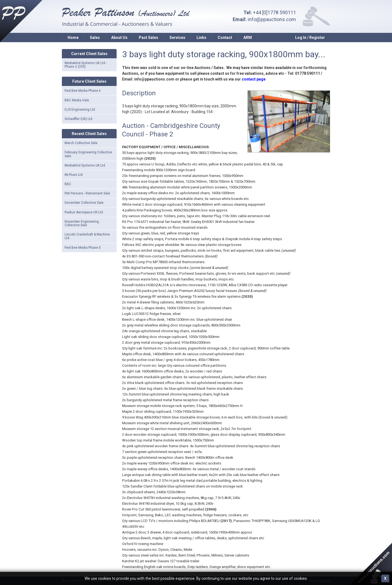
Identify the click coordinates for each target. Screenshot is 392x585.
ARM (248, 38)
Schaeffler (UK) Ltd (78, 119)
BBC (68, 184)
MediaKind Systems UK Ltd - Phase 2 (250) (86, 65)
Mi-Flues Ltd (74, 175)
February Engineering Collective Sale (88, 154)
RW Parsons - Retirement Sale (87, 193)
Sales (95, 38)
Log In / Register (310, 38)
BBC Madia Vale (77, 100)
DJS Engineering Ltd (80, 110)
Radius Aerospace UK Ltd (84, 212)
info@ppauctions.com (272, 19)
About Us (119, 38)
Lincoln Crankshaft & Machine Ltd (87, 236)
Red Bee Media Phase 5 (83, 248)
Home (73, 38)
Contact (225, 38)
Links (201, 38)
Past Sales (149, 38)
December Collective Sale (84, 203)
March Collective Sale (81, 143)
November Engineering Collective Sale (82, 223)
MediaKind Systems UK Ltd (85, 165)
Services (177, 38)
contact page (254, 79)
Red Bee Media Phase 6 (83, 91)
